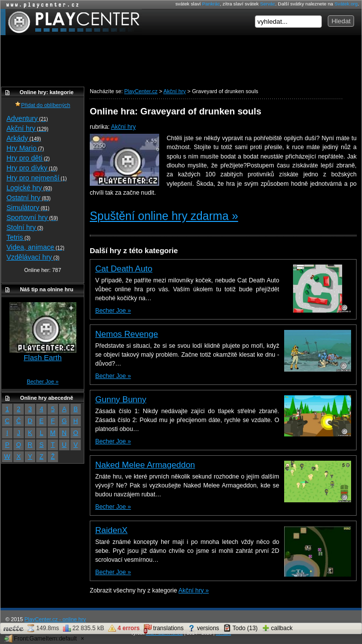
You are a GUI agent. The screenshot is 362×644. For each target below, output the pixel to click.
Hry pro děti (28, 158)
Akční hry (123, 127)
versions (203, 628)
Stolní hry (25, 227)
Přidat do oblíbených (42, 105)
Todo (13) (241, 628)
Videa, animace (35, 247)
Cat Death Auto (124, 269)
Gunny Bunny (121, 400)
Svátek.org (346, 4)
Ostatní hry (29, 198)
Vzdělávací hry (33, 257)
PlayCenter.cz (71, 22)
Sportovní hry (32, 217)
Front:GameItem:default (41, 639)
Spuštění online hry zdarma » (164, 216)
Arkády (24, 138)
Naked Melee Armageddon (145, 465)
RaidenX (111, 530)
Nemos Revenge (127, 334)
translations (164, 629)
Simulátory (28, 208)
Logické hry (29, 188)
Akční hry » (194, 590)
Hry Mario (25, 148)
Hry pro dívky (32, 168)
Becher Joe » (113, 311)
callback (277, 628)
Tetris (18, 237)
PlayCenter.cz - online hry (55, 619)
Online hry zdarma (40, 5)
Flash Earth (43, 357)
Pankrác (211, 4)
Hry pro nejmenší (37, 178)
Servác (267, 4)
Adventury (27, 118)
